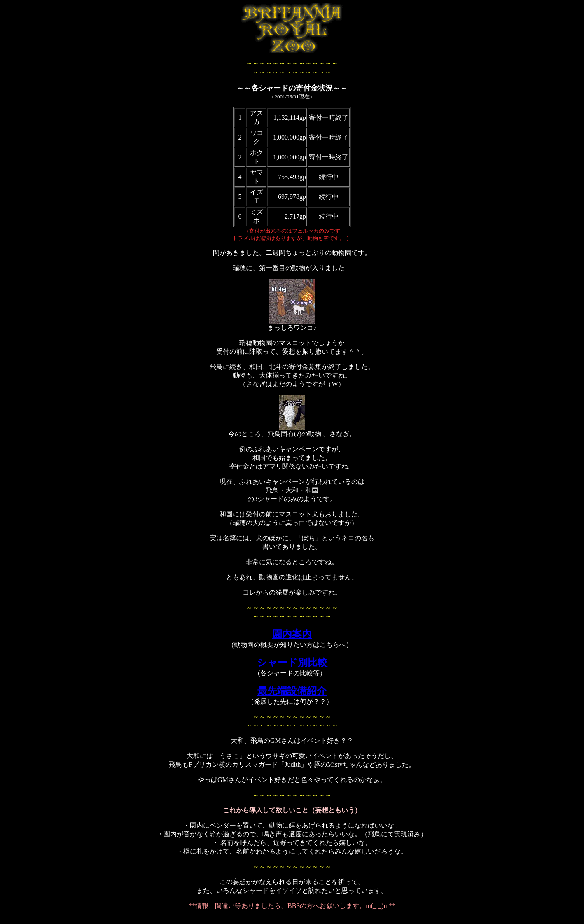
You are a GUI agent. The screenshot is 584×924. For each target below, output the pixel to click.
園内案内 (292, 634)
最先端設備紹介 (292, 691)
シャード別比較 (292, 663)
